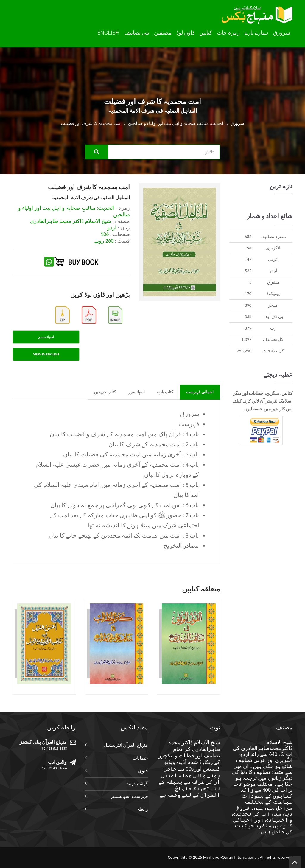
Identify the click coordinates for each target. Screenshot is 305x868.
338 (248, 316)
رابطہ (142, 809)
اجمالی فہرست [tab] (200, 392)
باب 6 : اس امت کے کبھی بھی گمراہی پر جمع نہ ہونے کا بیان (125, 505)
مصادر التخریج (182, 546)
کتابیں (206, 33)
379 (248, 328)
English (108, 33)
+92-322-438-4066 (54, 768)
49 (249, 259)
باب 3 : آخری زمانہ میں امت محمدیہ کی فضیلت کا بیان (131, 454)
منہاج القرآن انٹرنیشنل (126, 745)
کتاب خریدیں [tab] (105, 392)
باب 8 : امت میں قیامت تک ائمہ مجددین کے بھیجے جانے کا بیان (124, 535)
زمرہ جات (228, 33)
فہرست (189, 424)
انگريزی (273, 248)
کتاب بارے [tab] (165, 392)
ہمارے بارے (256, 33)
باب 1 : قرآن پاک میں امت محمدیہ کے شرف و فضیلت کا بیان (124, 434)
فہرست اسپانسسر (129, 796)
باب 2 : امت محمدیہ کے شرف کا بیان (154, 444)
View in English (46, 354)
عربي (273, 259)
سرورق (282, 33)
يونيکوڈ (273, 294)
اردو (273, 271)
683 (248, 237)
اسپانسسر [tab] (46, 337)
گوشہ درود (137, 784)
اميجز (273, 305)
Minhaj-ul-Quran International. (231, 857)
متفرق (273, 282)
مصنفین (163, 33)
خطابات (140, 758)
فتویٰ (143, 771)
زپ (273, 328)
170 (248, 294)
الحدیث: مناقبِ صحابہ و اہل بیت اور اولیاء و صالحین (176, 123)
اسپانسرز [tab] (137, 392)
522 (248, 271)
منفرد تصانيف (273, 237)
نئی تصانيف (137, 33)
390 (248, 305)
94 (249, 248)
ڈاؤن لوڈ (185, 33)
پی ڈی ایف (273, 316)
